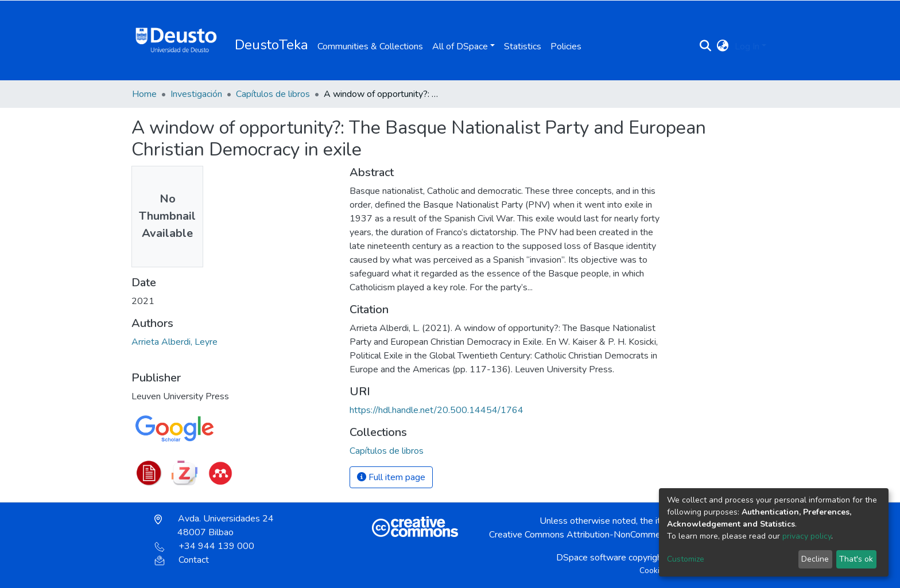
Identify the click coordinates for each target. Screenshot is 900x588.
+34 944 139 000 (204, 546)
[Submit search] (706, 46)
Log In (747, 46)
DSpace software (591, 558)
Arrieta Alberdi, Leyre (174, 342)
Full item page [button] (391, 477)
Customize (686, 559)
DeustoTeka (271, 45)
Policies (566, 46)
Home (144, 94)
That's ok (856, 559)
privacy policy (807, 536)
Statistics (523, 46)
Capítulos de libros (273, 94)
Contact (182, 560)
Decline (815, 559)
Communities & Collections (370, 46)
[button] (723, 46)
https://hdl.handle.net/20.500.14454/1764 (437, 410)
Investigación (196, 94)
